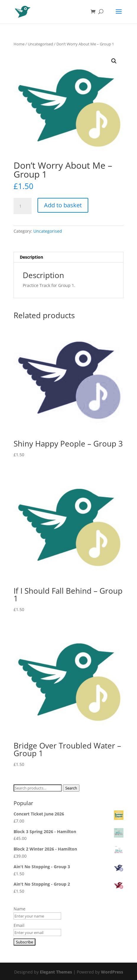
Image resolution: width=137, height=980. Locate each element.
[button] (114, 61)
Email (19, 925)
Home (19, 44)
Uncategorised (40, 44)
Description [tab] (31, 257)
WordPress (112, 972)
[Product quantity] (22, 206)
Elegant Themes (56, 972)
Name (19, 909)
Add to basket (63, 205)
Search (71, 788)
